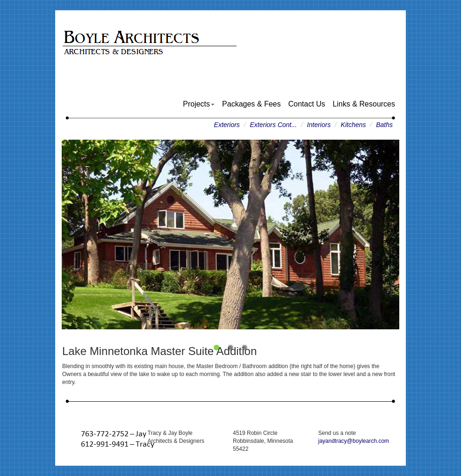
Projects (199, 104)
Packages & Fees (251, 104)
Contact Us (306, 104)
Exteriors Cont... (274, 125)
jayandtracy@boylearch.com (354, 441)
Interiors (319, 125)
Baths (384, 125)
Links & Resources (364, 104)
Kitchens (353, 125)
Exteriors (227, 125)
